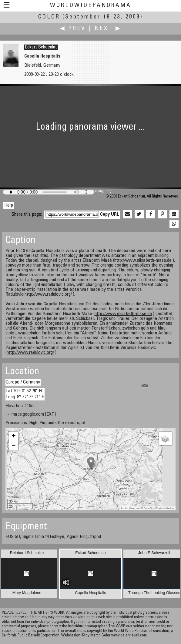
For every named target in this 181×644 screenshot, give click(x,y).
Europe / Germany (23, 382)
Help (9, 205)
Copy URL (110, 214)
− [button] (14, 446)
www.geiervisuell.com (129, 636)
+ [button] (14, 437)
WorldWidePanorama (91, 6)
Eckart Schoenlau (41, 47)
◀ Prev (73, 29)
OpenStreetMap (152, 508)
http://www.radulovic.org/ (48, 294)
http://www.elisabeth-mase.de (143, 261)
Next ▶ (108, 29)
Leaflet (125, 508)
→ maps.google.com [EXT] (31, 414)
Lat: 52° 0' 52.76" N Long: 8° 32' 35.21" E (25, 394)
